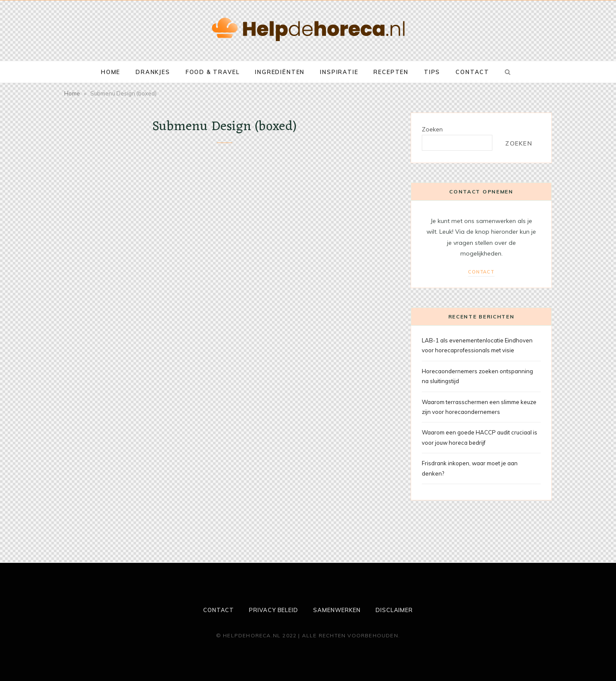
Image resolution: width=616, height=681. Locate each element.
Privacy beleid (274, 610)
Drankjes (153, 72)
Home (111, 72)
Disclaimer (394, 610)
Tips (432, 72)
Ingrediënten (280, 72)
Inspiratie (339, 72)
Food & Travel (213, 72)
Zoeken (432, 129)
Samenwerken (337, 610)
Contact (472, 72)
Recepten (391, 72)
